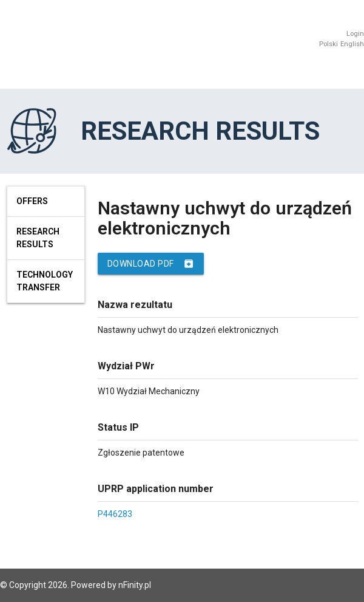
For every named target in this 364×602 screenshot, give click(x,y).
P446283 (115, 514)
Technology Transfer (45, 281)
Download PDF (151, 264)
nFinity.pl (135, 585)
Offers (32, 201)
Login (355, 34)
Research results (38, 238)
